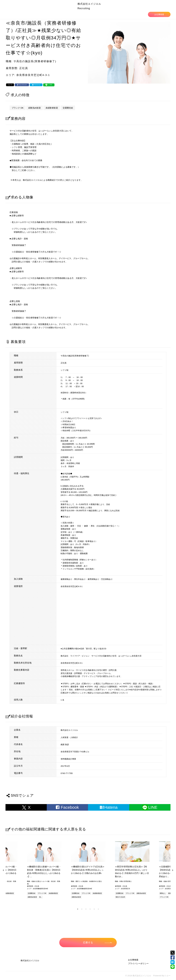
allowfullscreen (111, 616)
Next (173, 870)
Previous (3, 870)
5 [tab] (94, 909)
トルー (167, 976)
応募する (97, 943)
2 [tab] (82, 909)
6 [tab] (98, 909)
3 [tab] (86, 909)
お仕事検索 (159, 14)
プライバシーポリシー (138, 963)
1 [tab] (78, 909)
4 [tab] (90, 909)
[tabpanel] (88, 870)
